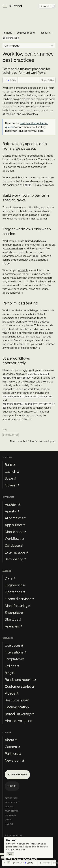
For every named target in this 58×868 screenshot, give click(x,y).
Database (14, 545)
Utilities (12, 666)
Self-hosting (15, 559)
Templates (14, 659)
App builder (15, 525)
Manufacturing (18, 606)
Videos (11, 693)
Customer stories (19, 686)
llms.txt (9, 824)
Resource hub (17, 700)
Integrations (15, 652)
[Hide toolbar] (7, 863)
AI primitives (15, 518)
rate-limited (26, 241)
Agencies (13, 626)
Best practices (11, 435)
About (11, 740)
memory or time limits (24, 314)
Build (10, 465)
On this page (12, 46)
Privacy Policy (12, 802)
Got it (10, 854)
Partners (13, 753)
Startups (13, 619)
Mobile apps (15, 532)
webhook (46, 274)
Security (9, 807)
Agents (12, 511)
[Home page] (8, 33)
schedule (23, 270)
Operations (15, 592)
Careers (12, 747)
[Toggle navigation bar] (12, 6)
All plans (49, 80)
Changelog (10, 815)
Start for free (17, 775)
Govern (12, 485)
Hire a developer (19, 721)
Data (10, 578)
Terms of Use (11, 798)
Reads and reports (20, 679)
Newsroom (15, 760)
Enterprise (14, 612)
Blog (10, 673)
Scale (10, 478)
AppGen (13, 504)
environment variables (20, 408)
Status (8, 820)
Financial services (19, 599)
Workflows (14, 538)
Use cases (14, 645)
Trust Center (11, 811)
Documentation (17, 707)
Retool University (19, 714)
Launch (12, 471)
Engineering (15, 585)
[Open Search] (48, 6)
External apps (17, 552)
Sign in (12, 786)
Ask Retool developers (43, 441)
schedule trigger (14, 248)
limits (9, 106)
